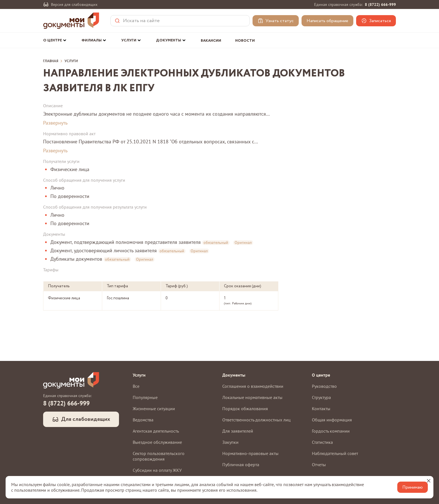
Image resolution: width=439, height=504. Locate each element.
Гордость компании (331, 431)
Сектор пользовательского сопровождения (159, 456)
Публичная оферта (241, 465)
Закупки (230, 442)
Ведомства (143, 420)
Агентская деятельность (156, 431)
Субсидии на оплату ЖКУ (157, 470)
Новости (245, 41)
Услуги (71, 61)
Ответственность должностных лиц (256, 420)
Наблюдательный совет (335, 453)
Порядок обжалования (245, 409)
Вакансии (211, 41)
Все (136, 386)
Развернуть (55, 123)
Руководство (324, 386)
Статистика (322, 442)
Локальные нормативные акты (252, 397)
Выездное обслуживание (157, 442)
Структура (321, 397)
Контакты (321, 409)
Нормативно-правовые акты (250, 453)
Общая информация (332, 420)
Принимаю (413, 487)
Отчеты (319, 465)
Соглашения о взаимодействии (253, 386)
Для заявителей (238, 431)
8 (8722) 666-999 (380, 4)
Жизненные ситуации (154, 409)
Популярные (145, 397)
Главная (51, 61)
